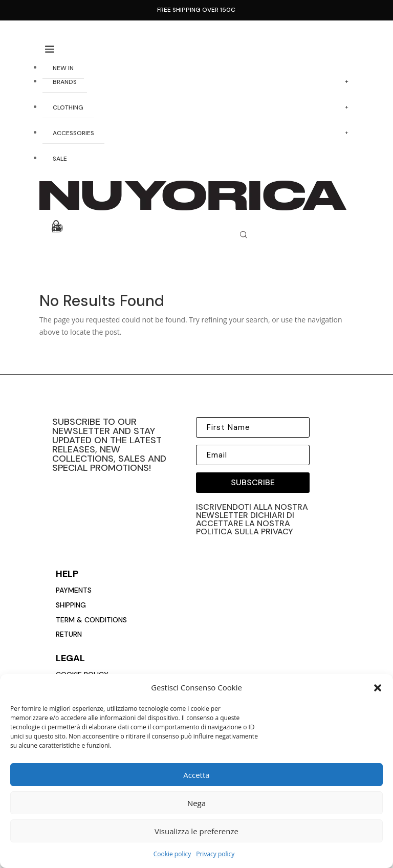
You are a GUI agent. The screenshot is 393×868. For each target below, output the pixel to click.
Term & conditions (91, 620)
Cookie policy (172, 854)
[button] (378, 688)
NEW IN (63, 68)
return (69, 634)
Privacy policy (215, 854)
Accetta (196, 775)
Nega (196, 803)
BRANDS (65, 82)
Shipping (71, 605)
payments (74, 590)
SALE (60, 159)
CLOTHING (68, 107)
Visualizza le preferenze (196, 831)
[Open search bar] (244, 235)
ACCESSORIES (73, 133)
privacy (277, 531)
